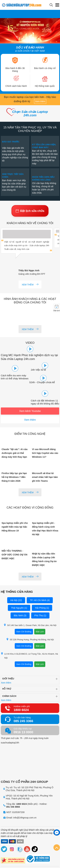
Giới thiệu (8, 679)
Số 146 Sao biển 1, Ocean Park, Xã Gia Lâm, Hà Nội (30, 625)
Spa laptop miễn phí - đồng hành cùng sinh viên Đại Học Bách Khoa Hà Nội (45, 529)
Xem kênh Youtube (30, 411)
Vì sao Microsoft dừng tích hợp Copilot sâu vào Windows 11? (45, 453)
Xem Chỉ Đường (24, 632)
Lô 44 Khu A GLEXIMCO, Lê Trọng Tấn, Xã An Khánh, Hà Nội (29, 656)
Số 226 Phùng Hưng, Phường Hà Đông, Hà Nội (30, 639)
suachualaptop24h (10, 743)
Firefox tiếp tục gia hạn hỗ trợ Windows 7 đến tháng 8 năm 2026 (14, 477)
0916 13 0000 (23, 732)
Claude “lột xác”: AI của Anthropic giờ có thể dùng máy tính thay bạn (14, 453)
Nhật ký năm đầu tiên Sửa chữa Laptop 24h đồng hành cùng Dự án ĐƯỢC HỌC (44, 559)
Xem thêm (40, 101)
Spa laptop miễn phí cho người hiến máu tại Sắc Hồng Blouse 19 (15, 527)
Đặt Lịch (40, 632)
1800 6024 (21, 710)
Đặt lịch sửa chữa (30, 211)
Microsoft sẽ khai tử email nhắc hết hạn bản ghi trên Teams (45, 477)
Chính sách (9, 696)
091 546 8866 (13, 807)
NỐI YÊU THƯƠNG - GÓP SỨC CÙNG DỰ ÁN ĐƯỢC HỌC (14, 555)
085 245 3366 (23, 721)
